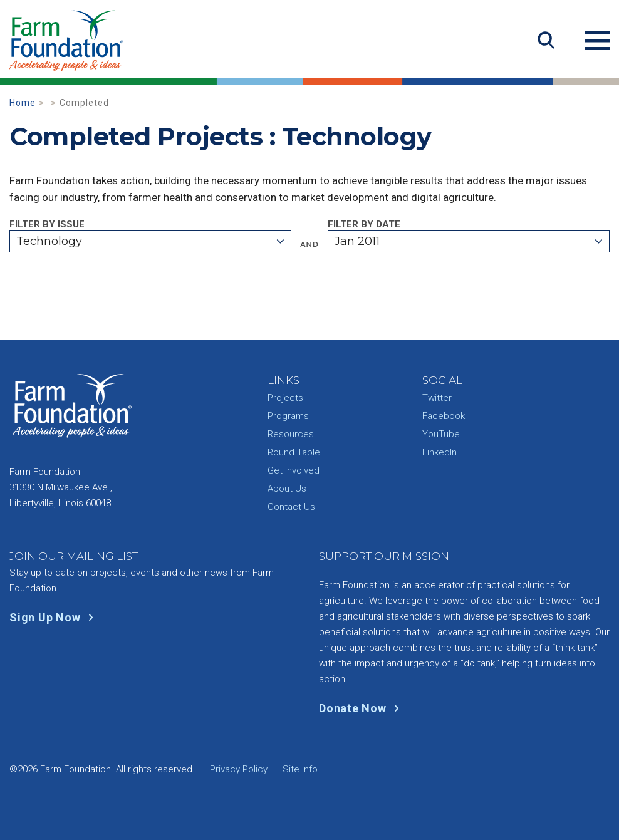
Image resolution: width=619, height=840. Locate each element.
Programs (288, 416)
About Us (287, 489)
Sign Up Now (54, 617)
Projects (285, 398)
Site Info (300, 769)
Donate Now (362, 708)
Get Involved (294, 470)
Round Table (294, 452)
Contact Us (291, 507)
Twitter (437, 398)
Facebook (444, 416)
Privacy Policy (239, 769)
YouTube (441, 434)
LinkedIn (440, 452)
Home (23, 103)
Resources (291, 434)
